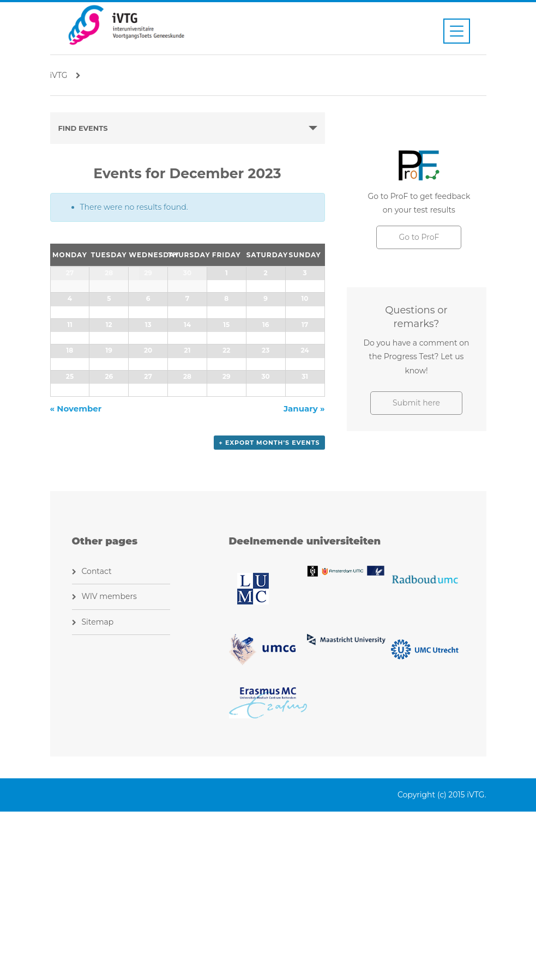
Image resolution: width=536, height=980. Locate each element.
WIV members (109, 765)
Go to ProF (419, 237)
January (304, 579)
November (76, 579)
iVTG (65, 75)
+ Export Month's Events (269, 613)
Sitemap (98, 790)
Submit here (416, 403)
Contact (97, 740)
